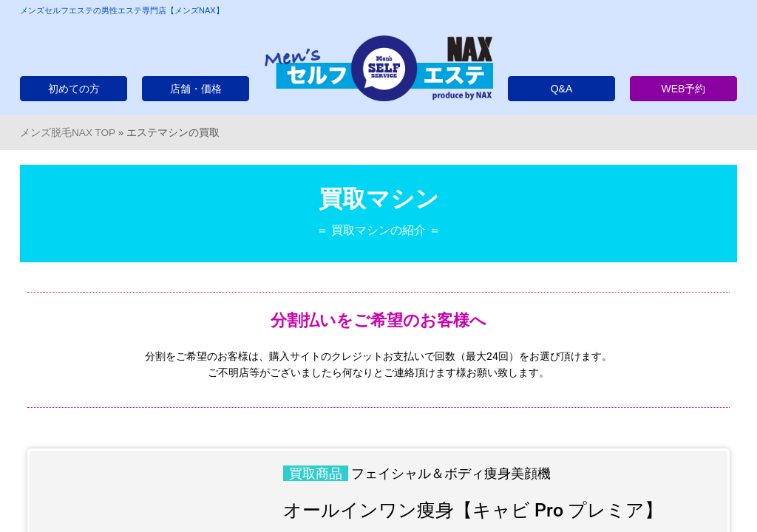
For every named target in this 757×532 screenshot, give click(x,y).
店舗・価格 (196, 89)
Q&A (562, 89)
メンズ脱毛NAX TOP (68, 133)
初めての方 (74, 89)
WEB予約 (684, 89)
